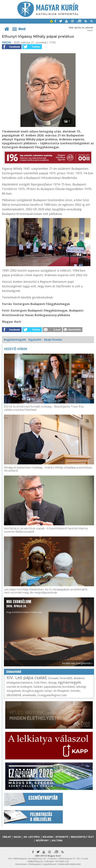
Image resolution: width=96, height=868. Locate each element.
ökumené (14, 695)
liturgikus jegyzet (33, 691)
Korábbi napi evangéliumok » (77, 663)
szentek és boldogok (19, 687)
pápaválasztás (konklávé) (59, 687)
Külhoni (48, 837)
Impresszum (21, 864)
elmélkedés (29, 695)
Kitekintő (62, 837)
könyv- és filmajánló (57, 691)
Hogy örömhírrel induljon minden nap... (25, 606)
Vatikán (38, 687)
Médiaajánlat (35, 864)
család (40, 677)
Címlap (7, 837)
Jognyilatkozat (49, 864)
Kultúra (57, 840)
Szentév (75, 691)
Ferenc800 (66, 678)
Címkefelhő (14, 672)
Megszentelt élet (82, 837)
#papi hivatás (53, 340)
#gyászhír (35, 340)
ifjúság (52, 683)
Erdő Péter (40, 683)
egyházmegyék (69, 682)
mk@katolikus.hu (35, 861)
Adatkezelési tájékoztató (69, 864)
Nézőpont (42, 840)
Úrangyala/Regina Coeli (52, 695)
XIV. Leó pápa (20, 677)
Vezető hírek (16, 349)
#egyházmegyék (15, 340)
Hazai (6, 42)
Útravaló (53, 678)
